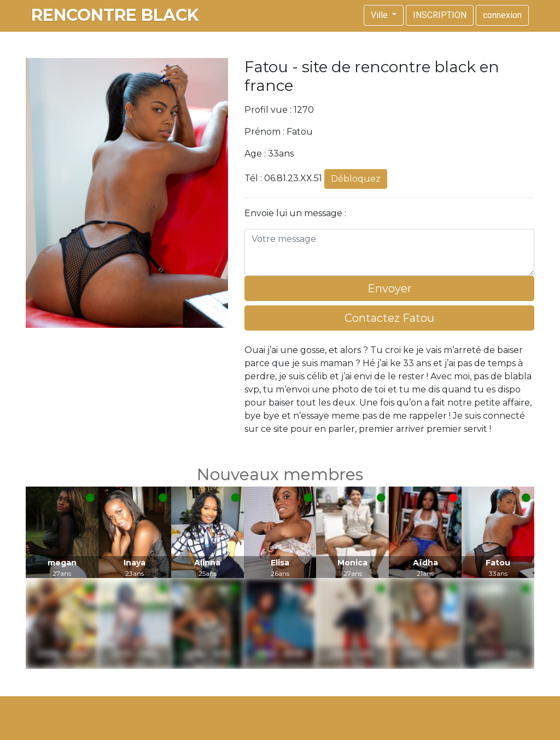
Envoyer (390, 288)
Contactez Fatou (389, 318)
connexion (502, 15)
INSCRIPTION (440, 15)
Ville (380, 15)
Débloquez (356, 179)
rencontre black (115, 15)
